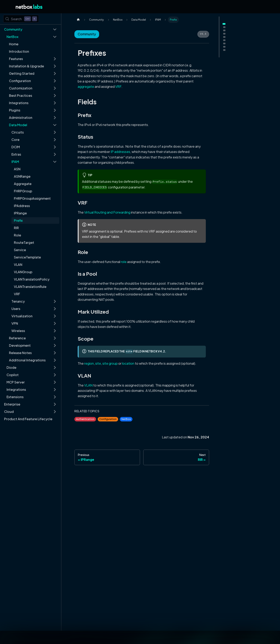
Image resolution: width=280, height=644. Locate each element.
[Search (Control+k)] (21, 19)
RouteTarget (24, 242)
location (128, 363)
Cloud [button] (9, 412)
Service (20, 250)
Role (17, 235)
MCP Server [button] (16, 382)
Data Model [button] (18, 125)
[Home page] (78, 20)
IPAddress (22, 206)
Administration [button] (21, 118)
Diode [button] (11, 367)
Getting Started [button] (22, 73)
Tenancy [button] (18, 301)
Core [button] (15, 140)
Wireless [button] (18, 331)
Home (14, 44)
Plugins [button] (15, 110)
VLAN (18, 265)
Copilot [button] (13, 375)
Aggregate (23, 184)
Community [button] (13, 29)
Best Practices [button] (21, 95)
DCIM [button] (16, 147)
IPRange (20, 213)
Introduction (19, 51)
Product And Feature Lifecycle (28, 419)
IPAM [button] (15, 162)
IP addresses (120, 152)
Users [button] (16, 309)
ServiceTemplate (27, 257)
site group (110, 363)
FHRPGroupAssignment (32, 198)
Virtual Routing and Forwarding (107, 212)
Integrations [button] (19, 103)
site (98, 363)
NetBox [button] (12, 37)
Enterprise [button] (12, 404)
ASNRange (22, 176)
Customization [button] (21, 88)
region (89, 363)
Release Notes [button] (20, 353)
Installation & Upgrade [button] (26, 66)
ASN (17, 169)
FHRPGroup (23, 191)
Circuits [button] (18, 132)
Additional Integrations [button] (27, 360)
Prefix (18, 220)
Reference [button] (17, 338)
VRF (17, 294)
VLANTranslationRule (30, 287)
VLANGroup (23, 272)
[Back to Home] (29, 7)
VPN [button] (15, 323)
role (124, 262)
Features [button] (16, 59)
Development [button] (20, 345)
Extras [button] (16, 154)
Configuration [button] (20, 81)
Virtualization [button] (22, 316)
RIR (16, 228)
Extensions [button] (15, 397)
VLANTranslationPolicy (32, 279)
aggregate (86, 86)
